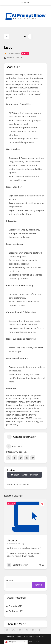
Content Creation (15, 57)
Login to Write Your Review (24, 475)
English (10, 642)
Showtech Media (33, 641)
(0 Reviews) (14, 53)
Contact (40, 637)
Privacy (11, 637)
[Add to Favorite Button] (42, 504)
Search (9, 580)
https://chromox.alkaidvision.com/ (26, 548)
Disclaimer (29, 637)
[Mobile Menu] (26, 3)
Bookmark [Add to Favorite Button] (25, 37)
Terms (19, 637)
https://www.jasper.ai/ (17, 452)
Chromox (12, 540)
